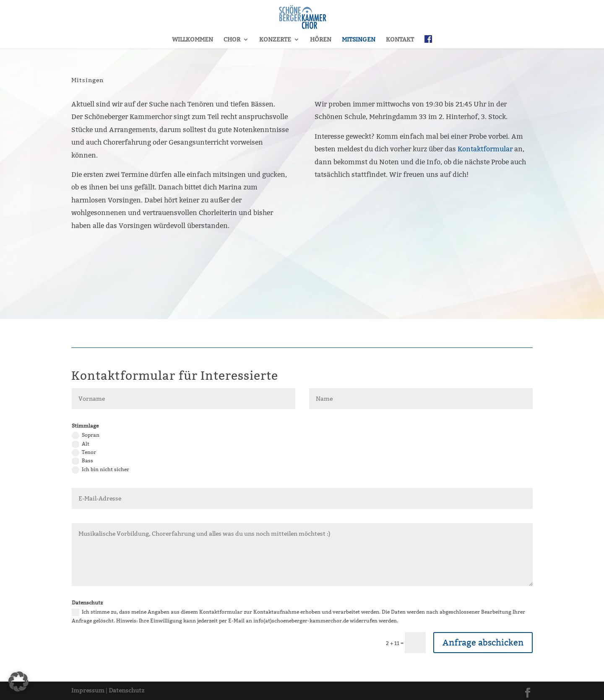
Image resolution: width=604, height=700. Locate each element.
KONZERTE (275, 40)
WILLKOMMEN (193, 40)
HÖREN (321, 40)
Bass (82, 461)
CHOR (232, 40)
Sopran (86, 436)
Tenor (84, 453)
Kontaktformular (485, 149)
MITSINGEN (359, 40)
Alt (81, 444)
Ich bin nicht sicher (100, 470)
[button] (18, 682)
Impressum (88, 690)
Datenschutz (126, 690)
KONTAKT (400, 40)
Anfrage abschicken (483, 643)
